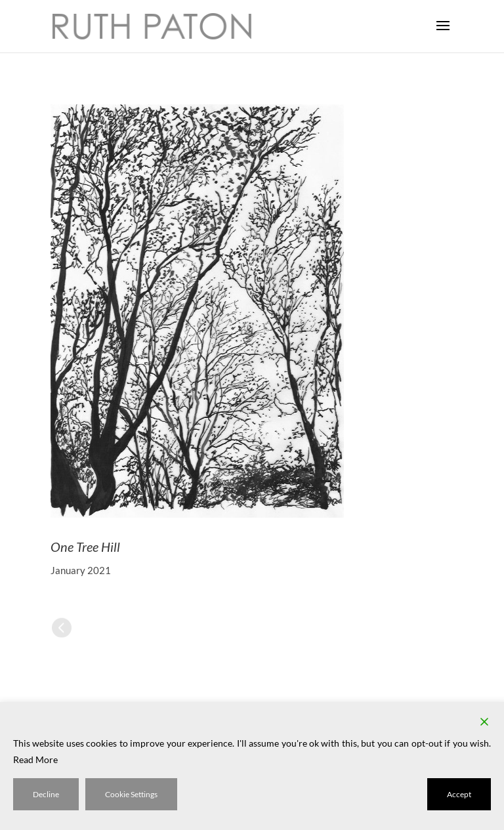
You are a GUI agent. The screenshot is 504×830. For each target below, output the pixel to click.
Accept (459, 794)
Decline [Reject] (46, 794)
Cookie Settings (131, 794)
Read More (35, 759)
